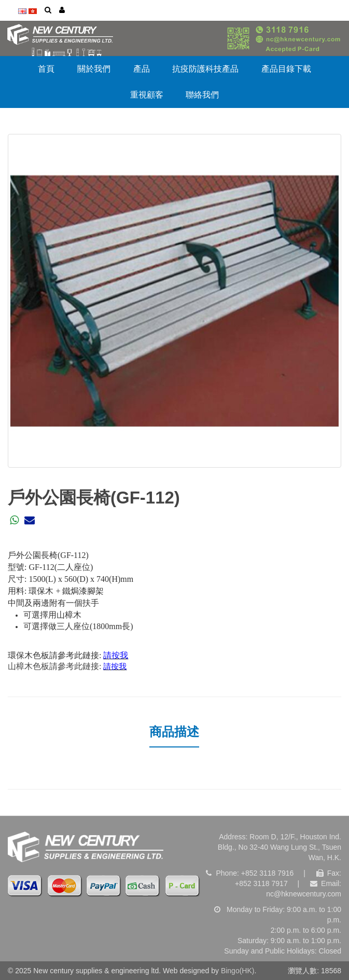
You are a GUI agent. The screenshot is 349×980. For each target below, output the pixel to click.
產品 (142, 69)
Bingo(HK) (238, 971)
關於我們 (94, 69)
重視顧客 (147, 95)
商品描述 (174, 732)
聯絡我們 (202, 95)
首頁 (46, 69)
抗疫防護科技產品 (205, 69)
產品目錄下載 (286, 69)
